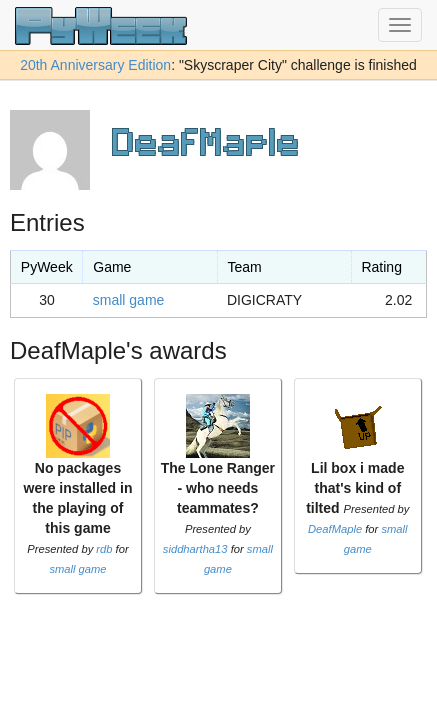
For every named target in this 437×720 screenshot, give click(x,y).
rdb (104, 549)
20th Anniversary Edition (95, 65)
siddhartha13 (195, 549)
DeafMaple (335, 529)
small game (129, 300)
